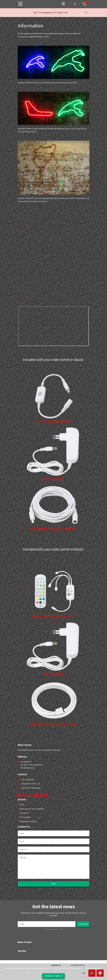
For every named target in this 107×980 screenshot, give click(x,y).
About (22, 805)
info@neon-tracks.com (31, 784)
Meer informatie (93, 968)
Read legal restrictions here (53, 929)
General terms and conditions (32, 809)
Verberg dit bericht (53, 976)
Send (53, 884)
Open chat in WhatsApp (31, 788)
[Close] (86, 13)
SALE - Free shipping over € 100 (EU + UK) (50, 13)
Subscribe (83, 924)
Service (22, 951)
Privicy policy (25, 817)
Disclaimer (24, 813)
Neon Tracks (25, 942)
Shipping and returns (28, 821)
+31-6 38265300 (28, 780)
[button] (65, 4)
